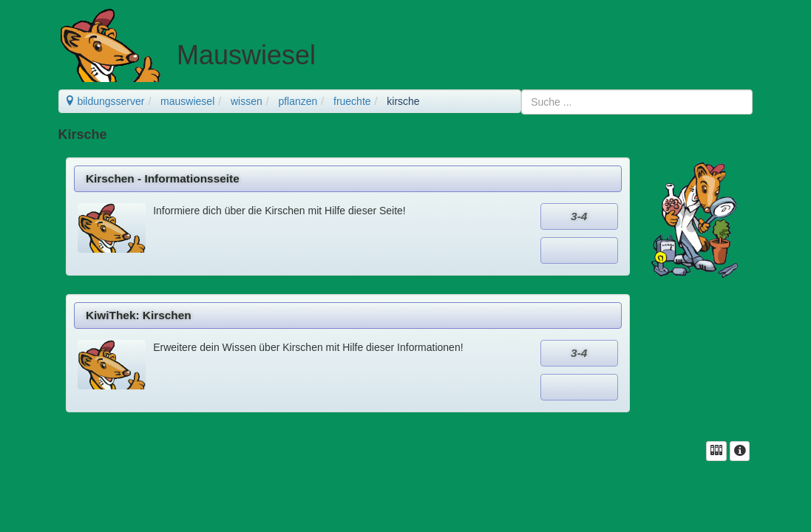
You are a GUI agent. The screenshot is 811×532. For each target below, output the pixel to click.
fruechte (352, 101)
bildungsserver (105, 101)
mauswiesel (187, 101)
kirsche (403, 101)
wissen (247, 101)
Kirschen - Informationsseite (163, 178)
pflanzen (298, 101)
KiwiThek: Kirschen (139, 315)
